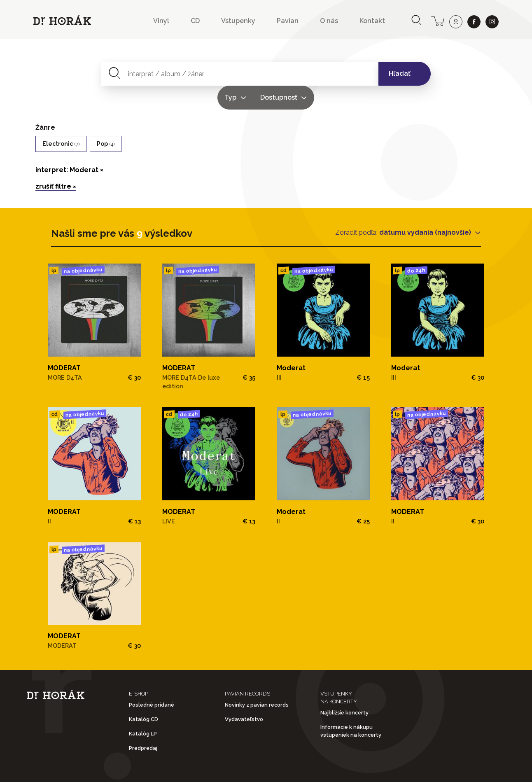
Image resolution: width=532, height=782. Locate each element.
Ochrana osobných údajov (272, 769)
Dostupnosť (344, 74)
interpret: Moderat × (69, 146)
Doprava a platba (375, 769)
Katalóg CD (143, 695)
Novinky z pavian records (257, 681)
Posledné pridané (152, 681)
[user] (456, 22)
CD (195, 21)
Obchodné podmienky (163, 769)
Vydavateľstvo (244, 695)
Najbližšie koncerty (344, 689)
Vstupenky (238, 21)
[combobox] (192, 74)
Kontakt (372, 21)
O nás (329, 21)
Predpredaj (143, 725)
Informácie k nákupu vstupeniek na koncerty (351, 707)
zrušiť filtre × (56, 162)
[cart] (438, 20)
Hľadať (400, 74)
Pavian (288, 21)
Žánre (45, 104)
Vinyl (161, 21)
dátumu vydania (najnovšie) (426, 209)
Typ (296, 74)
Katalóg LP (143, 710)
